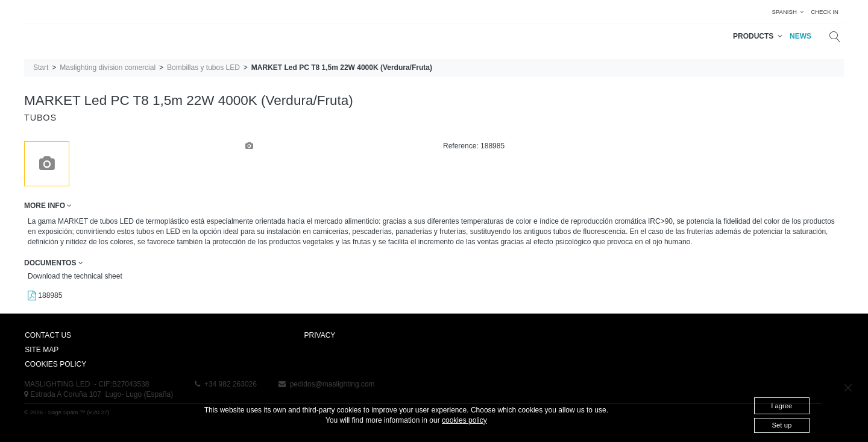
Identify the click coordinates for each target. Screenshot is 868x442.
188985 (45, 295)
